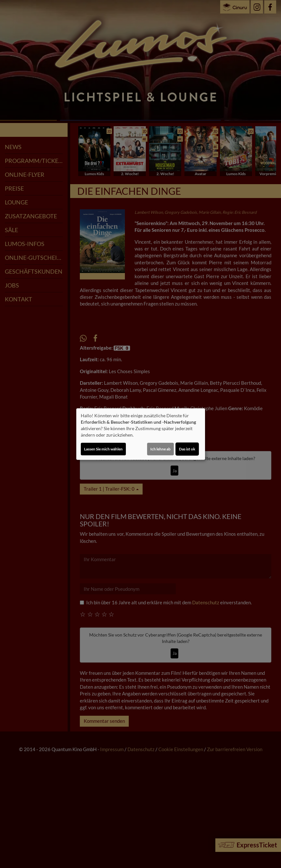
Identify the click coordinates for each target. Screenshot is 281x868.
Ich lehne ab (160, 449)
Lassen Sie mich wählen (103, 449)
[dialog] (141, 434)
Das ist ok (187, 449)
